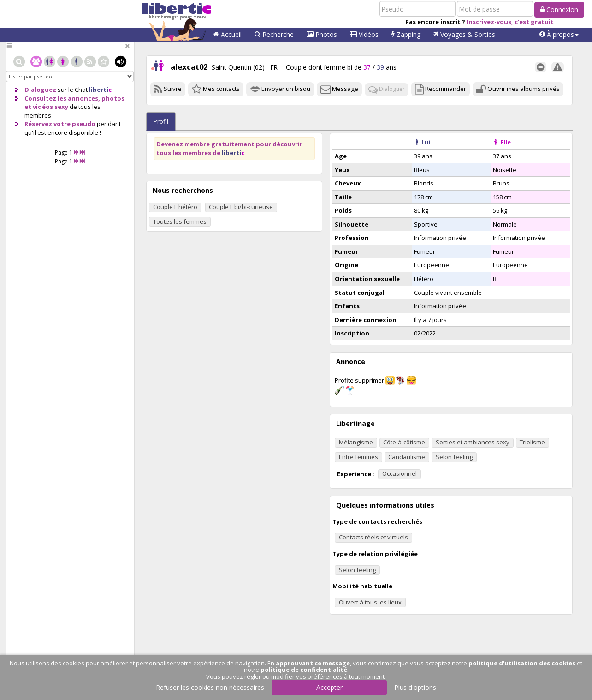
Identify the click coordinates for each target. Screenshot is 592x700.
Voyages (464, 34)
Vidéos (364, 34)
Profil (161, 121)
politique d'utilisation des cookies (522, 663)
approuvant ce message (313, 663)
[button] (559, 35)
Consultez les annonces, (62, 98)
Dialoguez (40, 90)
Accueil (227, 34)
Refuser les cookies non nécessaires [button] (210, 687)
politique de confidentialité (304, 670)
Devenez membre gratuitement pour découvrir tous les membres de (229, 148)
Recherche (274, 34)
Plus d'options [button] (415, 687)
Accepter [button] (329, 687)
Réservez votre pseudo (60, 124)
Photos (322, 34)
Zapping (406, 34)
